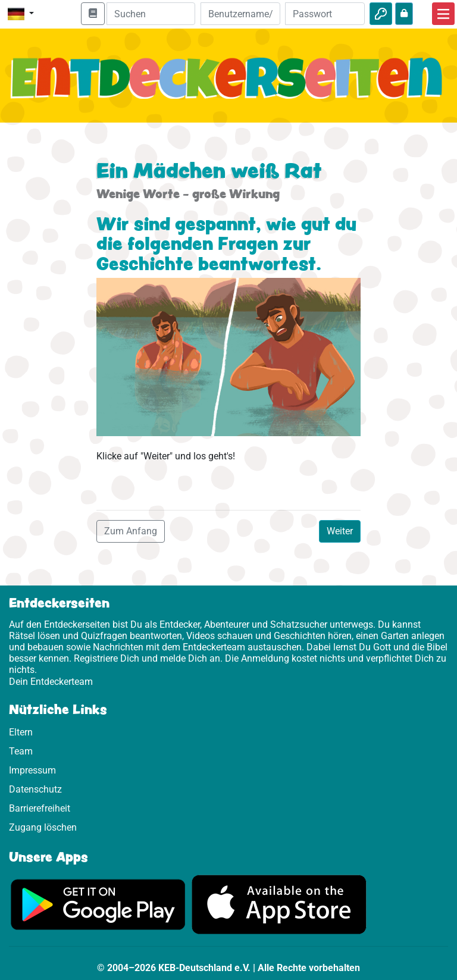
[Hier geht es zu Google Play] (98, 904)
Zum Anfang (131, 531)
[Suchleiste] (151, 14)
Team (21, 751)
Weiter (340, 531)
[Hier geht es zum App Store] (279, 904)
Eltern (21, 732)
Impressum (32, 770)
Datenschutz (35, 789)
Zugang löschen (43, 827)
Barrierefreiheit (40, 808)
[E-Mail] (240, 14)
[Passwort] (325, 14)
